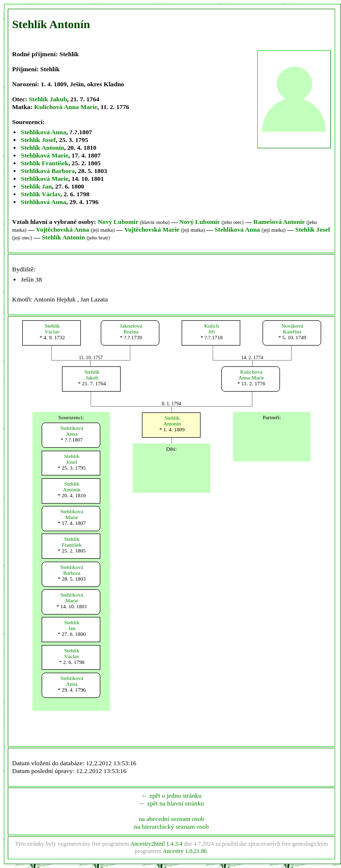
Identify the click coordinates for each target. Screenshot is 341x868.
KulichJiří (212, 329)
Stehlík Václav (41, 194)
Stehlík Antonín (42, 148)
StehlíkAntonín (172, 421)
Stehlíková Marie (45, 155)
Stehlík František (45, 163)
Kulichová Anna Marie (66, 107)
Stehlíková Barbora (48, 171)
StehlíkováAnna (72, 431)
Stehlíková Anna (44, 132)
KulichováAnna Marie (251, 375)
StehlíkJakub (92, 375)
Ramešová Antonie (279, 222)
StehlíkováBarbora (72, 570)
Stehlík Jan (36, 186)
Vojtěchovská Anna (62, 229)
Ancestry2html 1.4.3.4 (156, 844)
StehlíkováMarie (72, 514)
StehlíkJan (72, 625)
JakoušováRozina (131, 329)
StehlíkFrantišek (72, 542)
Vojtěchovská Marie (152, 229)
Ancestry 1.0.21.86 (185, 851)
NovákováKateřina (292, 329)
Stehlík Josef (38, 140)
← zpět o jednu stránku (171, 796)
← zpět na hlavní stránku (171, 803)
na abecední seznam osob (171, 819)
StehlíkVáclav (52, 329)
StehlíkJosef (72, 459)
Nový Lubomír (118, 222)
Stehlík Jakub (48, 99)
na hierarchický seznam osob (171, 827)
